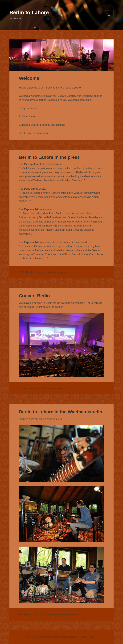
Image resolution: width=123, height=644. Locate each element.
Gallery (25, 614)
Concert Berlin (34, 296)
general (54, 614)
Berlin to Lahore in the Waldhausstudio (61, 412)
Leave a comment (59, 272)
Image (25, 388)
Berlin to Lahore (29, 12)
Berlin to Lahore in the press (49, 157)
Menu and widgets (109, 15)
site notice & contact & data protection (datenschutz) (72, 637)
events (43, 272)
